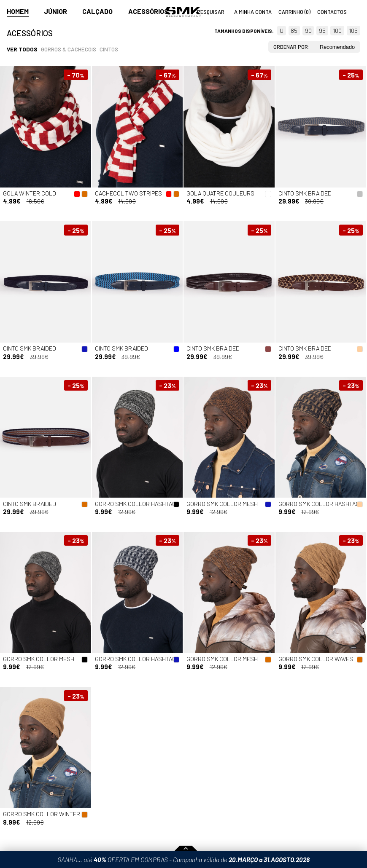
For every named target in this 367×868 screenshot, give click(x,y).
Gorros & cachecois (69, 49)
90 (308, 31)
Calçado (97, 11)
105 (353, 31)
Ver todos (22, 49)
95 (322, 31)
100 (337, 31)
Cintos (109, 49)
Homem (18, 11)
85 (294, 31)
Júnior (55, 11)
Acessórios (148, 11)
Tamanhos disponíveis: (244, 31)
